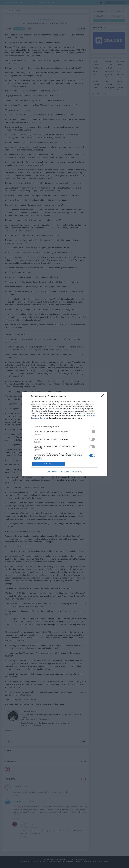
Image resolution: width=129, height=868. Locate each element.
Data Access (64, 472)
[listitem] (65, 427)
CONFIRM (48, 464)
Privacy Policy (77, 472)
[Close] (103, 396)
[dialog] (65, 434)
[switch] (92, 432)
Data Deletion (52, 472)
